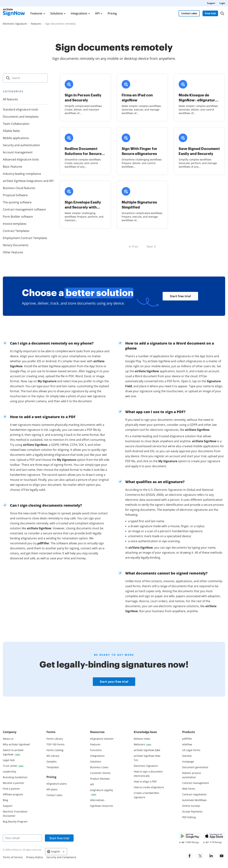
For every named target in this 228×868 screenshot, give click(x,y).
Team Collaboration (16, 124)
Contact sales (189, 13)
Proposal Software (15, 195)
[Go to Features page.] (36, 24)
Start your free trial (114, 682)
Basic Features (13, 167)
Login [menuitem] (222, 3)
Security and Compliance (61, 857)
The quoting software (17, 202)
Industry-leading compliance (22, 174)
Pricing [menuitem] (112, 13)
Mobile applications (16, 138)
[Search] (222, 13)
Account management (18, 152)
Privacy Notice (35, 857)
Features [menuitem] (36, 13)
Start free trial (180, 296)
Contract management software (24, 209)
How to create (149, 787)
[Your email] (22, 838)
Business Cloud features (19, 188)
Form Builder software (18, 217)
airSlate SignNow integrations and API (25, 181)
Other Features (13, 252)
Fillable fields (11, 131)
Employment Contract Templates (25, 238)
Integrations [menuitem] (79, 13)
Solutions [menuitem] (57, 13)
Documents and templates (21, 117)
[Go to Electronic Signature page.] (15, 24)
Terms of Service (13, 857)
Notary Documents (16, 245)
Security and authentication (21, 145)
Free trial (210, 13)
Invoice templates (15, 224)
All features (10, 99)
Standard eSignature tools (20, 109)
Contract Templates (16, 231)
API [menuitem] (97, 13)
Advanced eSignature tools (21, 159)
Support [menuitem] (211, 3)
